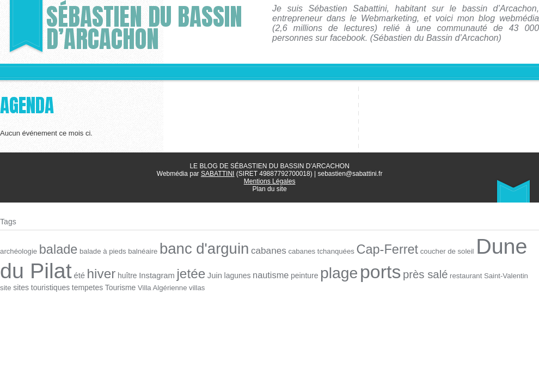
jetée (189, 272)
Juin (212, 274)
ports (376, 271)
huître (125, 275)
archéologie (18, 251)
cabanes (266, 250)
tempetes (73, 286)
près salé (420, 273)
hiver (100, 272)
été (78, 274)
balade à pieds (102, 251)
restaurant (460, 275)
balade (58, 249)
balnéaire (142, 251)
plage (335, 272)
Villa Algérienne (147, 286)
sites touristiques (28, 286)
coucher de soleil (442, 251)
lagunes (235, 275)
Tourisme (106, 286)
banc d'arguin (202, 248)
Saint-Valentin (500, 275)
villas (182, 286)
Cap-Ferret (383, 249)
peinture (301, 275)
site (529, 275)
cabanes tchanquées (317, 251)
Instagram (155, 274)
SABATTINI (218, 174)
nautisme (267, 274)
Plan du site (270, 189)
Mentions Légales (269, 181)
